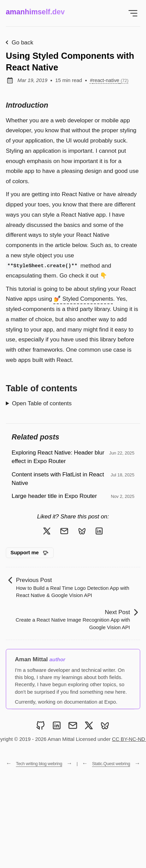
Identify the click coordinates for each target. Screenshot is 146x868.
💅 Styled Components (83, 299)
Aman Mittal (31, 659)
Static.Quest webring (111, 764)
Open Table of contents (42, 403)
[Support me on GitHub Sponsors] (30, 553)
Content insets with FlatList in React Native (58, 479)
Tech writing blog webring (39, 764)
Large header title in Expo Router (54, 496)
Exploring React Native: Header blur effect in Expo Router (58, 457)
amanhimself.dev (35, 12)
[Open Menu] (133, 13)
